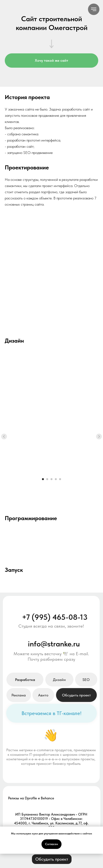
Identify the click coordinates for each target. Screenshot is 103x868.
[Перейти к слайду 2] (47, 479)
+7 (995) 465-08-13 (55, 617)
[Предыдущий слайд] (4, 437)
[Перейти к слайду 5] (60, 479)
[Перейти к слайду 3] (51, 479)
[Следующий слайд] (99, 437)
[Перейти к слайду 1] (43, 479)
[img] (15, 713)
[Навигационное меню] (94, 9)
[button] (76, 695)
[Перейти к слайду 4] (56, 479)
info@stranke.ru (54, 644)
